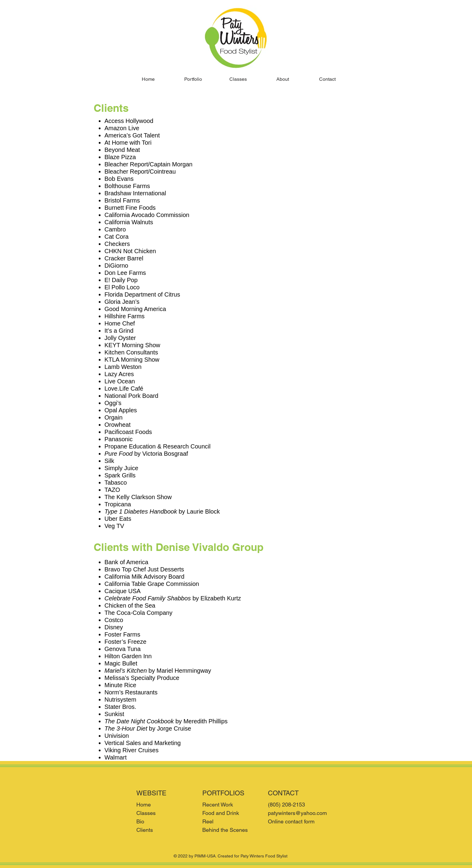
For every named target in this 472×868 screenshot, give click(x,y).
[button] (193, 79)
